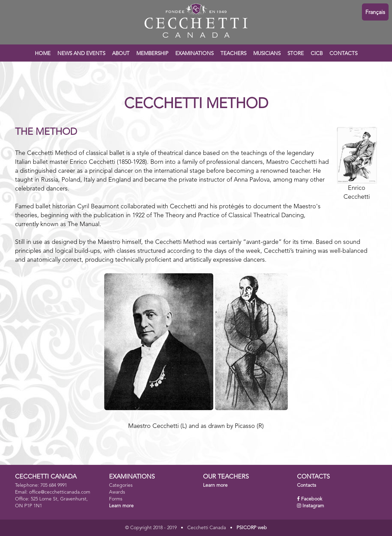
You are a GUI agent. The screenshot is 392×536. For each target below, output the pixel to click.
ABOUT (121, 54)
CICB (317, 54)
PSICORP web (252, 528)
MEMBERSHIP (152, 54)
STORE (296, 54)
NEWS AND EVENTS (81, 54)
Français (375, 13)
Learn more (121, 506)
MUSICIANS (267, 54)
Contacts (307, 485)
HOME (43, 54)
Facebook (312, 499)
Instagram (313, 506)
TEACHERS (233, 54)
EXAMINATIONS (194, 54)
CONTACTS (343, 54)
